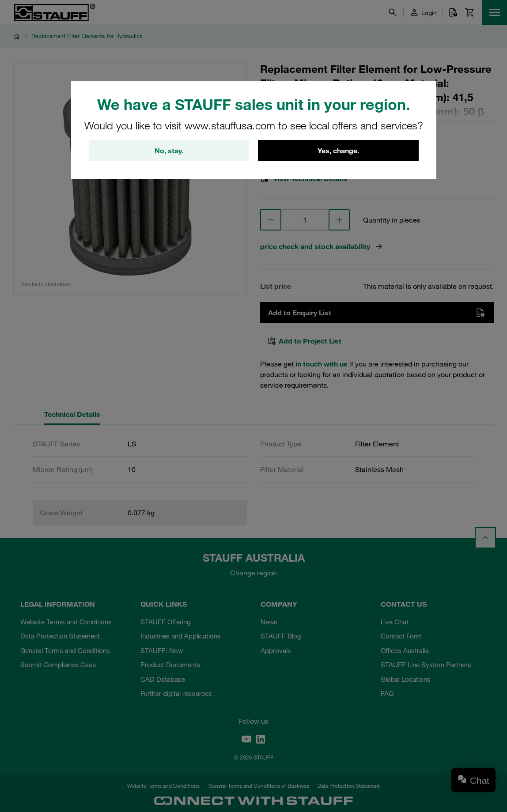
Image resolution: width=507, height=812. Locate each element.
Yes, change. (338, 151)
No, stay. (169, 151)
